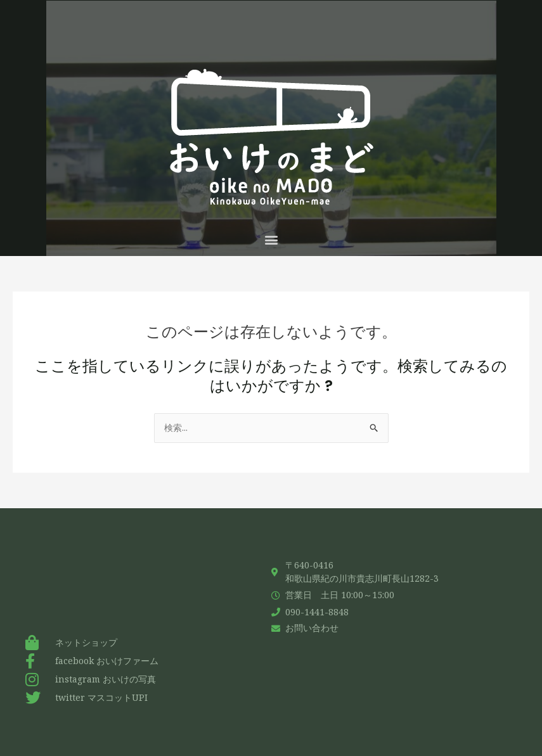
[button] (271, 239)
